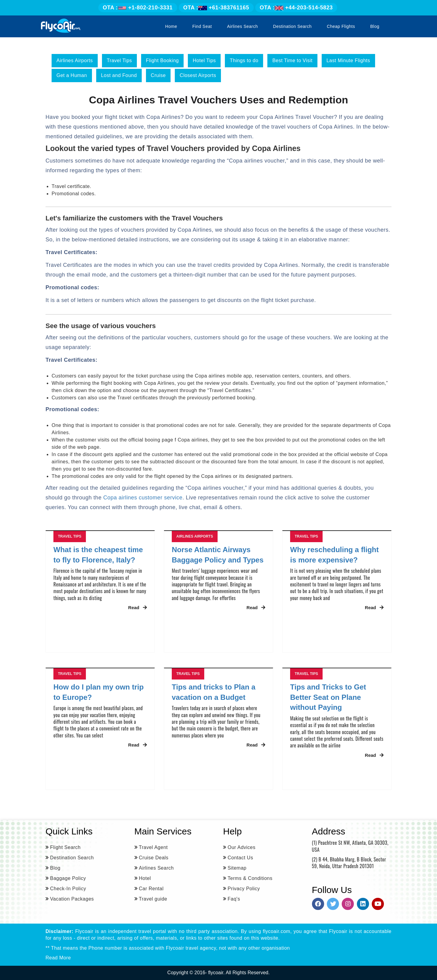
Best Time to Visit (292, 60)
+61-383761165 (216, 8)
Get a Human (72, 75)
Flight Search (65, 847)
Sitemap (237, 868)
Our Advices (242, 847)
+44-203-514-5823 (296, 8)
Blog (375, 26)
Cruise (158, 75)
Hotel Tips (204, 60)
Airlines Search (242, 26)
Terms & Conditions (250, 878)
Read (137, 607)
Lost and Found (119, 75)
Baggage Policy (68, 878)
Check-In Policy (68, 889)
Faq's (234, 899)
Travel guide (153, 899)
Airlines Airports (75, 60)
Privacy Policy (244, 889)
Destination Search (292, 26)
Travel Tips (119, 60)
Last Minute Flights (348, 60)
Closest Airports (198, 75)
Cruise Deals (154, 858)
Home (171, 26)
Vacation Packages (72, 899)
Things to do (244, 60)
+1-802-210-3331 (138, 8)
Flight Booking (162, 60)
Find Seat (202, 26)
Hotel (145, 878)
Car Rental (151, 889)
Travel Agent (153, 847)
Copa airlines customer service (143, 498)
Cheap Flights (341, 26)
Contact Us (240, 858)
